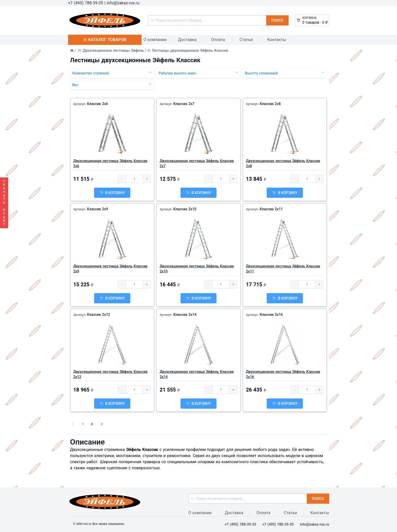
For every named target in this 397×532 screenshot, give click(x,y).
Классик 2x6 (97, 104)
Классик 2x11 (271, 209)
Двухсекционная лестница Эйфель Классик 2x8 (283, 163)
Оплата (218, 40)
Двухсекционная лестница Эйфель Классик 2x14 (197, 374)
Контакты (277, 40)
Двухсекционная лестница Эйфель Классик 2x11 (283, 269)
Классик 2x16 (271, 315)
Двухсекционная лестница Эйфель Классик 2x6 (111, 163)
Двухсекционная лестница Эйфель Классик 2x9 (111, 269)
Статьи (246, 40)
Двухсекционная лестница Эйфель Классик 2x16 (283, 374)
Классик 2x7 (184, 104)
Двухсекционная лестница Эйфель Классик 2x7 (197, 163)
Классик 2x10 (185, 209)
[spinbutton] (134, 179)
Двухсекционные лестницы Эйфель (113, 50)
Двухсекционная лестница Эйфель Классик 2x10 (197, 269)
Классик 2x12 (98, 315)
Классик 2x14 (185, 315)
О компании (155, 40)
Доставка (187, 40)
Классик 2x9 (97, 209)
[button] (122, 179)
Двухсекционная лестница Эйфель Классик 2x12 (111, 374)
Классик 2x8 (270, 104)
